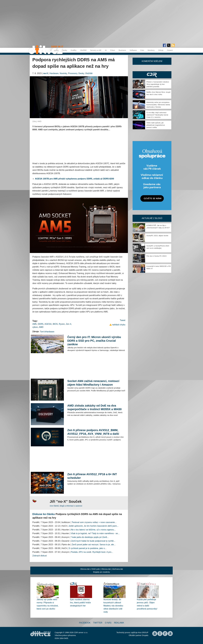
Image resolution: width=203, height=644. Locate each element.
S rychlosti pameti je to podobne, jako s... (88, 548)
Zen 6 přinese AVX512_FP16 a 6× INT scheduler (92, 476)
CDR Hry (152, 75)
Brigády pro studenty (102, 572)
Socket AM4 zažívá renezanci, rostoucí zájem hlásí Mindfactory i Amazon (93, 383)
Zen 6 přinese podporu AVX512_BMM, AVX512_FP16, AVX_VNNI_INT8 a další (93, 432)
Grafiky (74, 50)
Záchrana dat (117, 569)
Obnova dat (106, 569)
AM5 (35, 324)
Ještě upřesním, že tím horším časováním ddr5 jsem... (94, 526)
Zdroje (161, 50)
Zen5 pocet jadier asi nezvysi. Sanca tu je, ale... (94, 545)
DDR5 (41, 324)
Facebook (85, 623)
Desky (65, 50)
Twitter (98, 623)
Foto (142, 50)
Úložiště (83, 50)
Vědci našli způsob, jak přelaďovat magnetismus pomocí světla (156, 125)
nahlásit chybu (119, 325)
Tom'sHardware (47, 332)
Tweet (123, 320)
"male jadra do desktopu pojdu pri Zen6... (90, 537)
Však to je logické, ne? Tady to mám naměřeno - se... (95, 533)
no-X (46, 73)
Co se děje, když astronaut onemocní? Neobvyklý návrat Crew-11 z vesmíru (157, 115)
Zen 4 (69, 324)
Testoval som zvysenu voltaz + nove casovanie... (94, 522)
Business (122, 50)
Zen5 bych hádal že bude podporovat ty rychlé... (93, 541)
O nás (108, 623)
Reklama (119, 623)
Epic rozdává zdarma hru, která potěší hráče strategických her (80, 603)
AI (106, 50)
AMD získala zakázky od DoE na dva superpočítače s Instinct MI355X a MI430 (94, 407)
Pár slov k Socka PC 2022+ (157, 256)
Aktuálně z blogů (152, 218)
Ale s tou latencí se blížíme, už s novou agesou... (93, 530)
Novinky (63, 73)
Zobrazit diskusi (40, 556)
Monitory (151, 50)
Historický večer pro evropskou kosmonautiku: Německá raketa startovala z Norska (158, 105)
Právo (113, 50)
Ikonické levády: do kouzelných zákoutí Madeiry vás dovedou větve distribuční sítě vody (113, 606)
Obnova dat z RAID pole (90, 569)
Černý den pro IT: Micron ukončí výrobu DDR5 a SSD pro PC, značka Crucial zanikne (94, 341)
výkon (35, 327)
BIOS (55, 324)
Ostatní (170, 50)
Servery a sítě (96, 50)
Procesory (73, 73)
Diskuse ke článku (44, 514)
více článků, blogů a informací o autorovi (66, 506)
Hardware (54, 73)
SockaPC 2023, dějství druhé (157, 236)
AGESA (48, 324)
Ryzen (62, 324)
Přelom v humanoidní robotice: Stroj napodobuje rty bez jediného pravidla (158, 84)
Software (133, 50)
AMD (41, 327)
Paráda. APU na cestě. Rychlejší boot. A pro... (92, 552)
